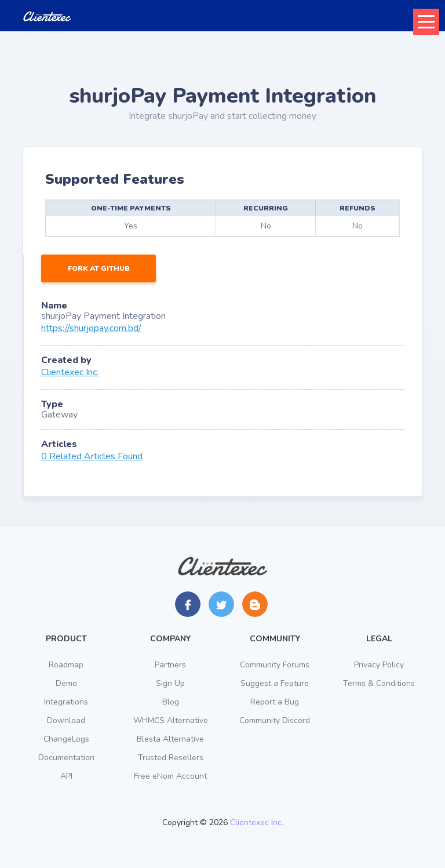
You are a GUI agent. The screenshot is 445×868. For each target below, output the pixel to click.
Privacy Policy (379, 665)
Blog (171, 702)
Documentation (66, 758)
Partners (170, 665)
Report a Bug (275, 702)
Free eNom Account (170, 776)
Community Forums (275, 665)
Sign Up (170, 683)
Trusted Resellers (171, 758)
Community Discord (275, 720)
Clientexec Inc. (70, 372)
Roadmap (66, 665)
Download (66, 720)
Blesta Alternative (170, 739)
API (66, 776)
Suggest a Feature (275, 683)
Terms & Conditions (379, 683)
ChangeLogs (66, 739)
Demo (66, 683)
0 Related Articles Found (92, 456)
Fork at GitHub (99, 268)
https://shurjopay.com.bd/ (91, 328)
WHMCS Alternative (171, 720)
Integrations (66, 702)
